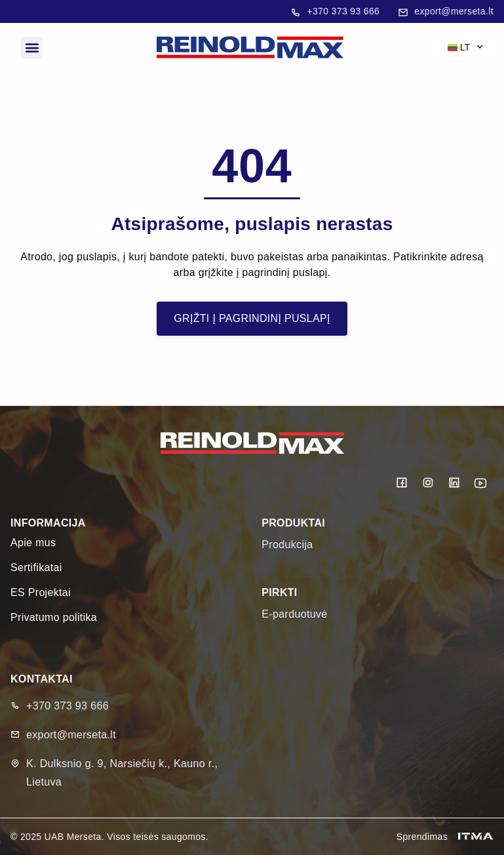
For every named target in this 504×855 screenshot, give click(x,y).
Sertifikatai (36, 567)
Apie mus (33, 543)
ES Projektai (41, 592)
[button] (32, 48)
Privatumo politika (54, 617)
